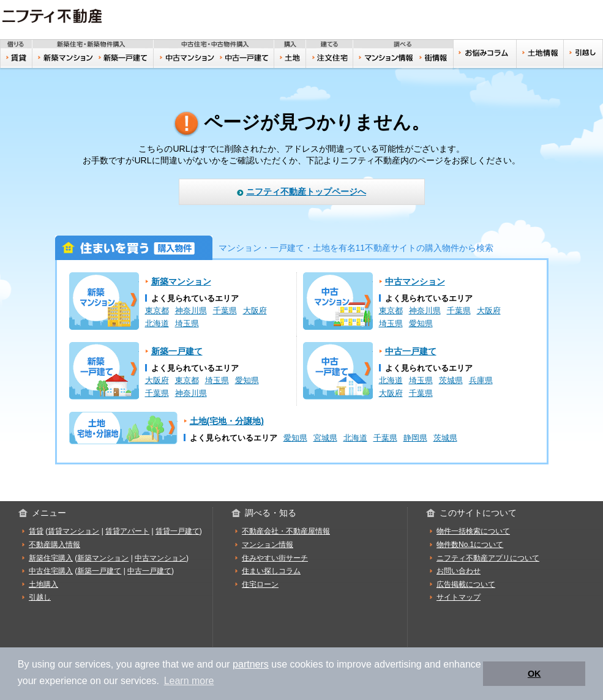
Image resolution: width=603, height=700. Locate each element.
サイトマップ (459, 597)
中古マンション (185, 58)
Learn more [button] (189, 681)
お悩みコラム (485, 54)
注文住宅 (330, 58)
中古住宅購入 (51, 571)
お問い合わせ (459, 571)
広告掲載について (466, 584)
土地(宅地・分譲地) (123, 428)
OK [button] (534, 674)
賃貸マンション (73, 531)
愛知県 (421, 324)
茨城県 (451, 381)
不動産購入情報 (54, 545)
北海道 (157, 324)
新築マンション (64, 58)
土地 (290, 58)
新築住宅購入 (51, 558)
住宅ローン (260, 584)
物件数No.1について (470, 545)
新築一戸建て (124, 58)
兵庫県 (481, 381)
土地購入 (43, 584)
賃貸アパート (127, 531)
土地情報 (540, 54)
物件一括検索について (473, 531)
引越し (583, 54)
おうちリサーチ (385, 58)
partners (251, 664)
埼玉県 (187, 324)
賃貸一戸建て (178, 531)
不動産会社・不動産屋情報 (286, 531)
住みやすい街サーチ (436, 58)
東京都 (157, 311)
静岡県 (415, 438)
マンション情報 (268, 545)
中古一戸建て (246, 58)
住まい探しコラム (271, 571)
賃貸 (16, 58)
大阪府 (255, 311)
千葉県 (225, 311)
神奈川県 (191, 311)
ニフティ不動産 (61, 17)
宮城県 (325, 438)
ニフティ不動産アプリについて (488, 558)
